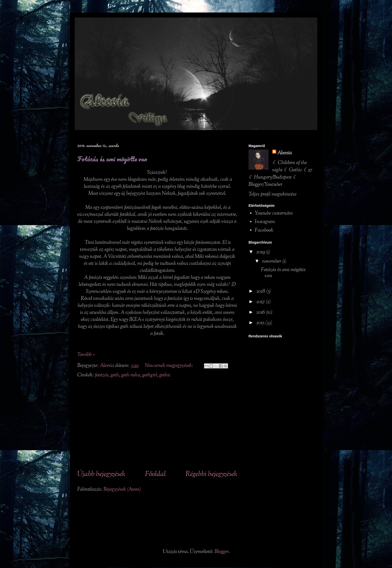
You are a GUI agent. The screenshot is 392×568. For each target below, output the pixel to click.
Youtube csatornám (274, 213)
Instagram (265, 222)
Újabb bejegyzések (101, 474)
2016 (261, 313)
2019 (261, 252)
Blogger (221, 552)
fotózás (102, 375)
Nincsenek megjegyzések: (169, 366)
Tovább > (86, 355)
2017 (261, 302)
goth (115, 375)
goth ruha (131, 375)
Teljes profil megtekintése (272, 194)
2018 (261, 292)
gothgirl (150, 375)
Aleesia (284, 153)
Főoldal (155, 474)
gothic (165, 375)
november (272, 261)
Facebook (264, 230)
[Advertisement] (157, 424)
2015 (261, 323)
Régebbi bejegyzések (211, 474)
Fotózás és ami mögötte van (112, 159)
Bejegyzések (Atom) (122, 490)
